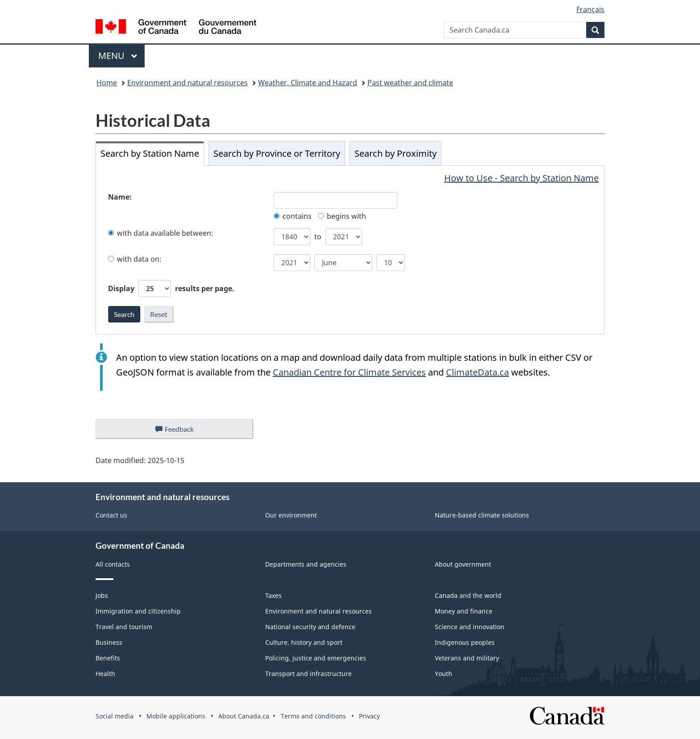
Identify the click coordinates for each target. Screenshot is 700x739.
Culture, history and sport (304, 642)
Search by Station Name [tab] (150, 153)
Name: (120, 197)
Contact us (111, 515)
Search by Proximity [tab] (396, 153)
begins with (342, 216)
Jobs (102, 595)
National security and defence (310, 627)
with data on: (135, 259)
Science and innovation (470, 627)
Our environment (291, 515)
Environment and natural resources (187, 83)
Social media (115, 716)
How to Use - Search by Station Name (521, 178)
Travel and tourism (124, 627)
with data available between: (161, 233)
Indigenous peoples (465, 642)
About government (463, 564)
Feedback (183, 431)
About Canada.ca (244, 716)
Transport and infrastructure (308, 674)
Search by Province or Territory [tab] (277, 153)
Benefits (108, 658)
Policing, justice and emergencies (316, 658)
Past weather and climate (410, 83)
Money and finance (464, 611)
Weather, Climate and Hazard (308, 83)
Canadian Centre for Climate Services (349, 372)
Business (109, 642)
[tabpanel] (350, 250)
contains (293, 216)
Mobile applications (176, 716)
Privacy (369, 716)
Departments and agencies (306, 564)
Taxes (273, 595)
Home (107, 83)
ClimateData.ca (477, 372)
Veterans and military (467, 658)
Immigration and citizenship (138, 611)
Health (105, 674)
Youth (444, 674)
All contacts (113, 564)
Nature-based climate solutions (482, 515)
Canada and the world (468, 595)
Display (171, 288)
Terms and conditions (313, 716)
